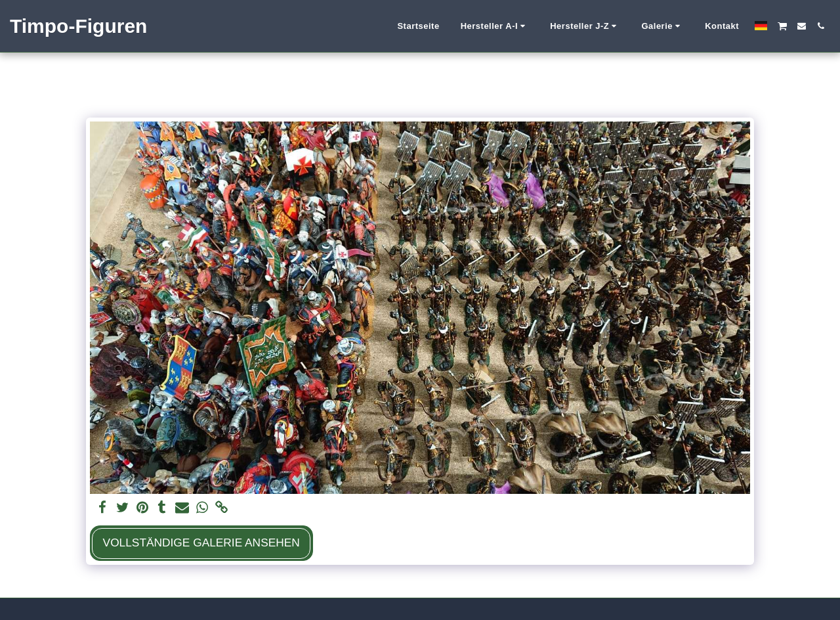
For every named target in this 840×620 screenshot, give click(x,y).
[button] (495, 26)
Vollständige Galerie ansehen (201, 542)
